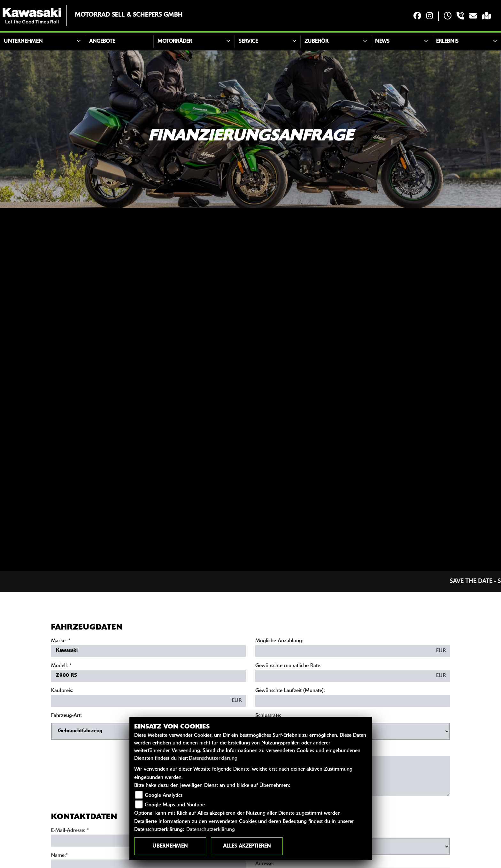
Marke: (59, 641)
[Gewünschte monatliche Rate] (344, 676)
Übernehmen (170, 846)
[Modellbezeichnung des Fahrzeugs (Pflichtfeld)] (148, 676)
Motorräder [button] (175, 42)
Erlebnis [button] (447, 42)
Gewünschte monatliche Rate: (288, 666)
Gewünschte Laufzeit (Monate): (290, 691)
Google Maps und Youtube (175, 805)
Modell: (60, 666)
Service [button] (248, 42)
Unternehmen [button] (23, 42)
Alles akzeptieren (247, 846)
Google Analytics (164, 796)
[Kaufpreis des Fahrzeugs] (140, 701)
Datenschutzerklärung (213, 759)
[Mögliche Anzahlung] (344, 651)
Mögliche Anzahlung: (279, 641)
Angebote (102, 42)
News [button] (382, 42)
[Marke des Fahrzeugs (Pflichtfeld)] (148, 651)
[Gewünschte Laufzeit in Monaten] (353, 701)
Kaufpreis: (62, 691)
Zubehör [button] (316, 42)
